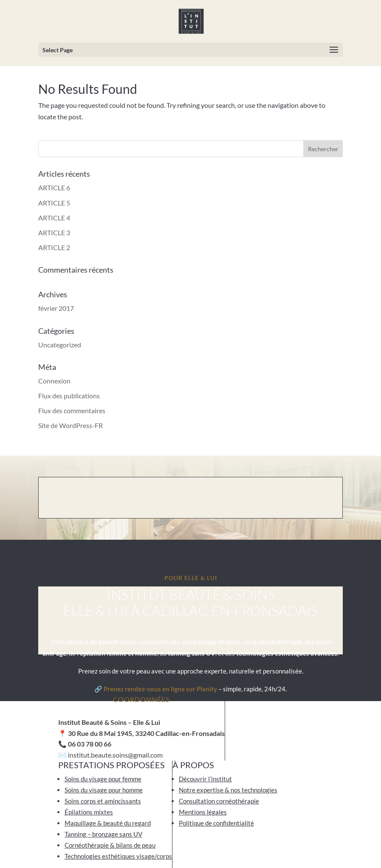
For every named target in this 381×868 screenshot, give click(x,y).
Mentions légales (203, 812)
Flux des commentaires (72, 410)
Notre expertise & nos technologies (228, 790)
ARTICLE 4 (54, 218)
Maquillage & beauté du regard (108, 823)
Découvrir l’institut (205, 779)
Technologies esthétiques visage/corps (118, 856)
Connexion (54, 381)
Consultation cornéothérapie (219, 801)
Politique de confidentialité (216, 823)
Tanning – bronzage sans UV (103, 834)
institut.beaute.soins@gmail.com (115, 755)
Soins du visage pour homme (104, 790)
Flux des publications (69, 396)
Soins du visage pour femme (103, 779)
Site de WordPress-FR (71, 425)
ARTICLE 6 (54, 187)
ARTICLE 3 (54, 232)
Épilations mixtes (89, 812)
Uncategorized (60, 345)
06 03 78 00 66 (90, 744)
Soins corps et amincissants (103, 801)
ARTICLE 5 (54, 203)
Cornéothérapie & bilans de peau (110, 845)
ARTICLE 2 (54, 247)
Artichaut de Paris (258, 847)
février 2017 (56, 308)
